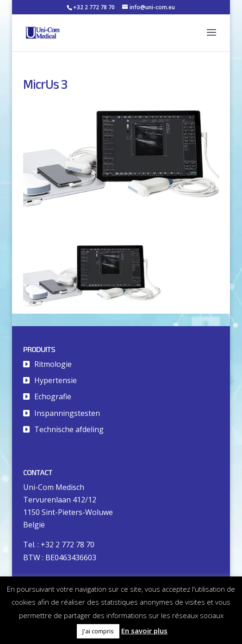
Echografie (53, 396)
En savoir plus (144, 631)
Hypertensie (56, 380)
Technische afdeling (69, 429)
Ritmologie (53, 364)
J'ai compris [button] (98, 631)
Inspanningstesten (67, 413)
